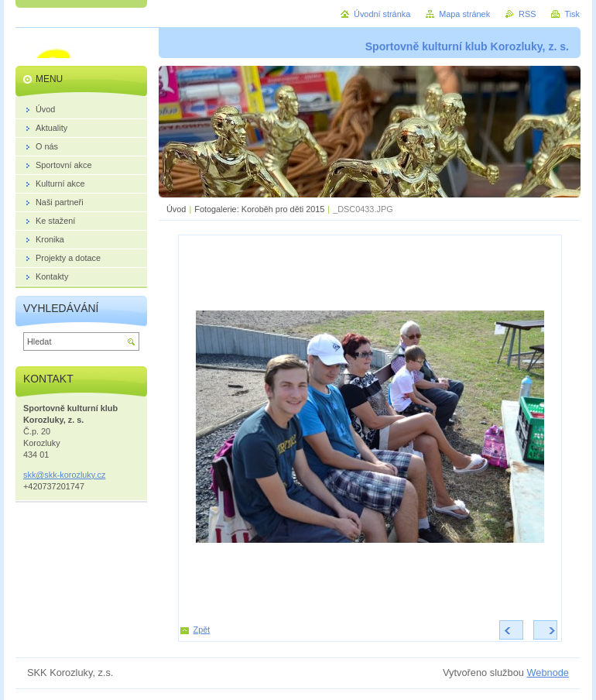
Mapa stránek (464, 14)
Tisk (572, 14)
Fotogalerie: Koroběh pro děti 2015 (259, 209)
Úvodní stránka (382, 14)
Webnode (548, 673)
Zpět (202, 630)
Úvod (176, 209)
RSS (527, 14)
